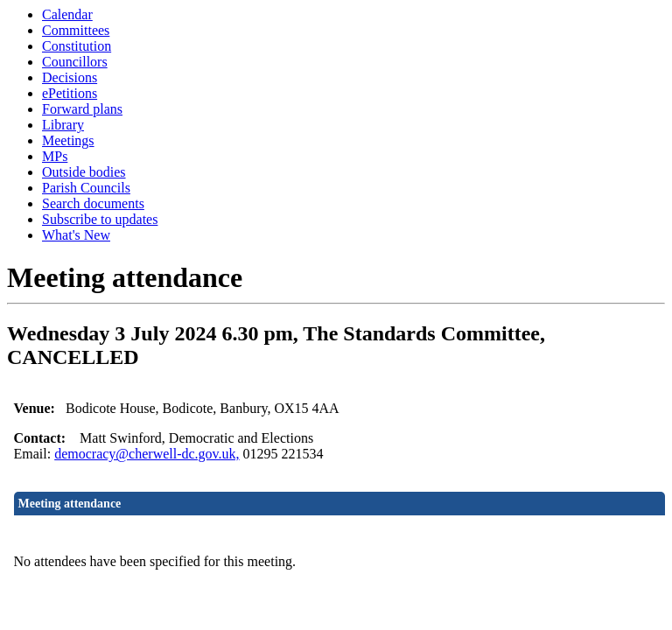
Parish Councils (86, 188)
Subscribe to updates (100, 219)
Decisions (70, 77)
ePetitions (70, 93)
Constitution (77, 46)
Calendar (67, 14)
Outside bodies (84, 172)
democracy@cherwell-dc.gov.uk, (147, 454)
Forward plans (82, 109)
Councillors (75, 62)
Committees (76, 30)
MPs (55, 156)
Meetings (68, 140)
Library (63, 125)
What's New (76, 235)
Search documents (93, 203)
